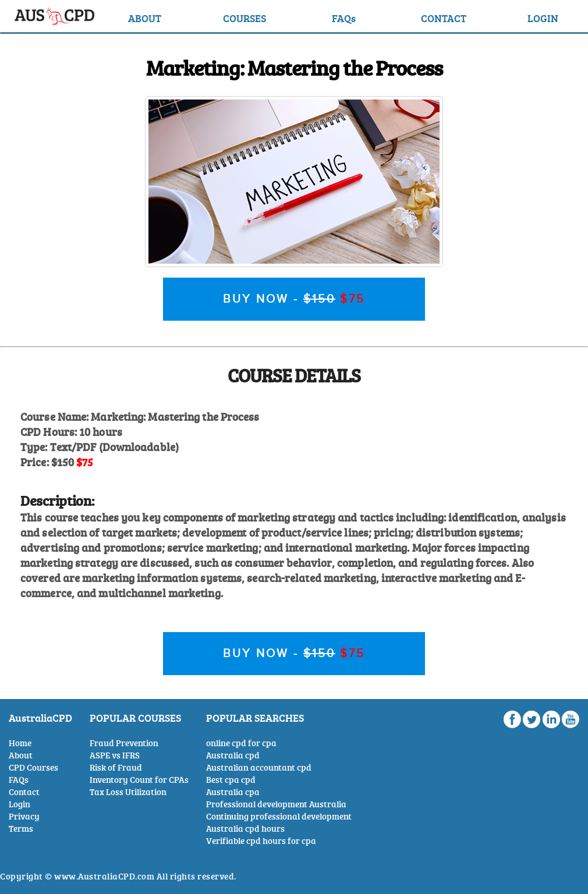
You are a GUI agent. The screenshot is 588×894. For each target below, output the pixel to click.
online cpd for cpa (241, 743)
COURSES (245, 18)
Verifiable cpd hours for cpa (261, 841)
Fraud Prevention (124, 743)
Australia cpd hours (245, 829)
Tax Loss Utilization (128, 792)
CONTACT (444, 18)
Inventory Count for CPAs (139, 780)
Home (20, 743)
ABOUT (145, 18)
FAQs (344, 18)
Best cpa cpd (231, 780)
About (21, 755)
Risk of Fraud (116, 767)
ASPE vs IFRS (115, 755)
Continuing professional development (279, 816)
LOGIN (543, 18)
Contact (24, 792)
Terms (21, 829)
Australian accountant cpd (259, 767)
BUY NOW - (294, 299)
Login (20, 804)
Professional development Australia (276, 804)
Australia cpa (233, 792)
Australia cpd (233, 755)
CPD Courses (33, 767)
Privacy (24, 816)
